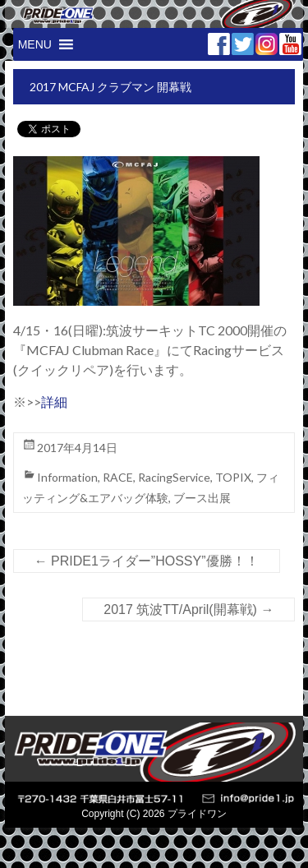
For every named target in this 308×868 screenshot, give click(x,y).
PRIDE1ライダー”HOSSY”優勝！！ (147, 561)
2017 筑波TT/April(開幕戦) (188, 609)
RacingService (174, 477)
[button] (35, 44)
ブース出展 (202, 498)
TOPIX (233, 477)
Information (67, 477)
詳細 (54, 402)
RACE (118, 477)
